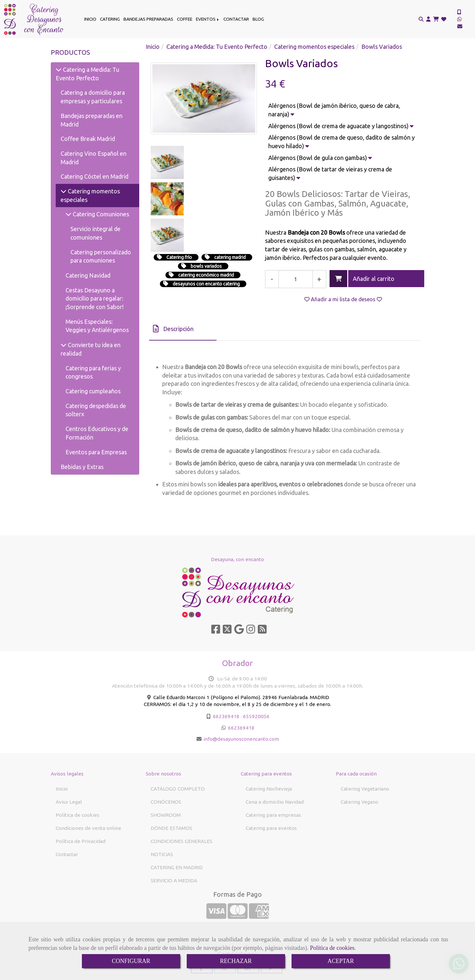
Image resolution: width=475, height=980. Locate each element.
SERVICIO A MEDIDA (174, 881)
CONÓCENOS (166, 802)
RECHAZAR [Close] (236, 961)
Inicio (62, 789)
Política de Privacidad (81, 841)
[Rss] (262, 631)
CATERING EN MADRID (177, 867)
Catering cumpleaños (93, 391)
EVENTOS (208, 19)
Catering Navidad (88, 275)
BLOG (258, 19)
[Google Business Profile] (239, 631)
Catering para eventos (271, 828)
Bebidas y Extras (82, 467)
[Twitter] (227, 631)
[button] (428, 19)
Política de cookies (332, 948)
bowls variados (206, 193)
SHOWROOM (166, 815)
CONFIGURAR (131, 961)
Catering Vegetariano (365, 789)
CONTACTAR (236, 19)
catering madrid (230, 185)
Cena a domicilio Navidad (275, 802)
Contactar (67, 854)
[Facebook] (216, 631)
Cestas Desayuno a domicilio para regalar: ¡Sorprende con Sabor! (95, 298)
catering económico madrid (206, 202)
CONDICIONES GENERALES (181, 841)
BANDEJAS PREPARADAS (148, 19)
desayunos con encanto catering (206, 211)
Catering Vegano (360, 802)
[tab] (183, 329)
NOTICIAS (162, 854)
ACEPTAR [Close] (341, 961)
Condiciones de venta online (88, 828)
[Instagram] (251, 631)
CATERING (110, 19)
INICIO (90, 19)
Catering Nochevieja (269, 789)
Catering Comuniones (100, 214)
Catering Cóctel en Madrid (95, 176)
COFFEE (185, 19)
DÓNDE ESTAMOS (171, 828)
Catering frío (179, 185)
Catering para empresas (273, 815)
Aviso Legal (69, 802)
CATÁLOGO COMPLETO (178, 789)
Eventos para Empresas (96, 452)
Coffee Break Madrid (88, 139)
